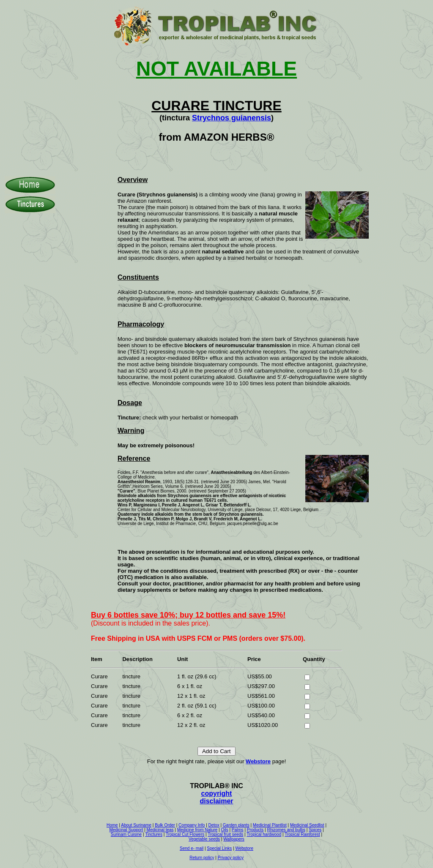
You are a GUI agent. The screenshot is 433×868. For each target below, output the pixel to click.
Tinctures (154, 834)
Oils (224, 830)
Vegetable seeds (204, 839)
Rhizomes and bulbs (286, 830)
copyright (217, 793)
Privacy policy (231, 858)
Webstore (258, 761)
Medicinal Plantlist (270, 825)
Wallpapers (234, 839)
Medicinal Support (126, 830)
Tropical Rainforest (302, 834)
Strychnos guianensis (232, 118)
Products (255, 830)
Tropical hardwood (264, 834)
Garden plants (236, 825)
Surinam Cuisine (126, 834)
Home (112, 825)
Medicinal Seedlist (307, 825)
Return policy (202, 858)
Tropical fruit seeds (225, 834)
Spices (315, 830)
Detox (214, 825)
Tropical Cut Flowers (185, 834)
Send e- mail (192, 848)
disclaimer (216, 801)
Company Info (192, 825)
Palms (238, 830)
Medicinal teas (160, 830)
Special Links (219, 848)
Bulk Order (165, 825)
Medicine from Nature (197, 830)
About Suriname (136, 825)
